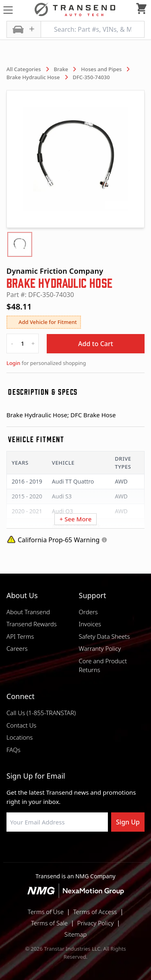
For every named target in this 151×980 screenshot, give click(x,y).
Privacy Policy (95, 923)
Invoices (90, 624)
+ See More (76, 519)
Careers (17, 648)
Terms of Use (46, 912)
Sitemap (76, 934)
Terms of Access (95, 912)
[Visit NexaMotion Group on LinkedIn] (56, 851)
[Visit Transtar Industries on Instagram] (76, 851)
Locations (20, 737)
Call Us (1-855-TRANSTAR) (41, 713)
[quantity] (23, 343)
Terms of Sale (49, 923)
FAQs (13, 750)
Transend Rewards (32, 624)
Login (13, 363)
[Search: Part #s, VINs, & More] (93, 29)
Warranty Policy (100, 648)
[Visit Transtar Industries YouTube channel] (116, 851)
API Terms (20, 636)
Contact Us (21, 725)
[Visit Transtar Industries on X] (96, 851)
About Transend (28, 612)
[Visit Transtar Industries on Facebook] (35, 851)
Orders (88, 612)
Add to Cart (96, 344)
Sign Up (128, 822)
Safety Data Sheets (104, 636)
